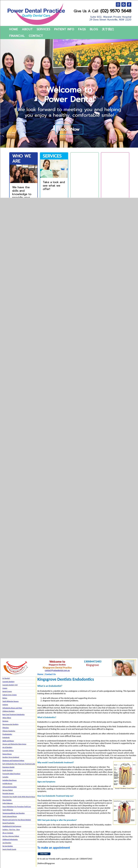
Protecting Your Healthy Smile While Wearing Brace (19, 797)
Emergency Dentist (8, 767)
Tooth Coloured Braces (10, 816)
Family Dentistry (8, 770)
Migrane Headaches (9, 731)
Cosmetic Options (8, 751)
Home (40, 674)
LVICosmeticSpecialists (10, 787)
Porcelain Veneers (8, 793)
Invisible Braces (7, 784)
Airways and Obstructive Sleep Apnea (14, 744)
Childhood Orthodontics (10, 839)
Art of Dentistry (7, 747)
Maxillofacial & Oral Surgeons (12, 826)
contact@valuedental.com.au (57, 670)
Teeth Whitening (8, 810)
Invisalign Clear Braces (10, 780)
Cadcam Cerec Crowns (10, 695)
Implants (5, 705)
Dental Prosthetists (9, 823)
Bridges (5, 698)
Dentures (5, 721)
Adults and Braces (8, 741)
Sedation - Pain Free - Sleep (11, 830)
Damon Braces (7, 754)
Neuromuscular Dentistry (11, 724)
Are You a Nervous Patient (11, 836)
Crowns (5, 688)
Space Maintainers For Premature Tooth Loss (17, 807)
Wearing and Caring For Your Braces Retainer (17, 820)
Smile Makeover (8, 803)
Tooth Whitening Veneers (11, 701)
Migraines (6, 728)
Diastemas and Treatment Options (13, 761)
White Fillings (7, 718)
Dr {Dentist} (6, 678)
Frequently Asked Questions (11, 774)
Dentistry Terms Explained (11, 757)
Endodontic (6, 737)
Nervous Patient (8, 790)
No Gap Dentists (8, 846)
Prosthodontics (7, 734)
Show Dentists (7, 800)
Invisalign (5, 777)
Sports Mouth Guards (9, 849)
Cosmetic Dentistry (9, 682)
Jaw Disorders (7, 843)
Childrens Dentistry (9, 711)
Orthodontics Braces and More (12, 708)
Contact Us (50, 674)
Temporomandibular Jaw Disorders (14, 813)
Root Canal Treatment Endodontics (14, 714)
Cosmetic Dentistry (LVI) (10, 685)
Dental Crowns (7, 691)
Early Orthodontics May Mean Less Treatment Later (19, 764)
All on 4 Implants (8, 833)
